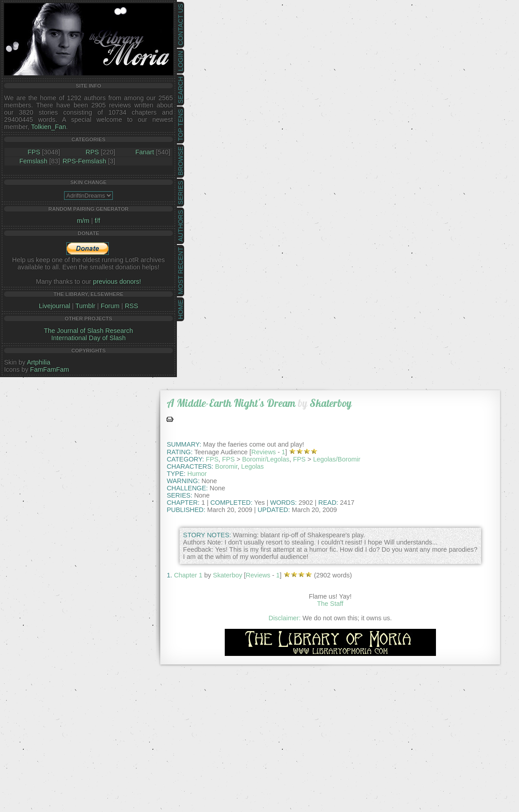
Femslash (33, 161)
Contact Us (181, 25)
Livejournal (55, 306)
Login (181, 61)
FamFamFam (50, 369)
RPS (93, 152)
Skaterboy (331, 403)
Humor (197, 474)
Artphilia (38, 362)
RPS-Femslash (84, 161)
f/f (97, 221)
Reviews (264, 452)
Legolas (252, 466)
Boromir (227, 466)
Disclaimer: (285, 618)
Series (181, 193)
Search (181, 90)
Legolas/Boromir (337, 459)
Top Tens (181, 125)
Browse (181, 161)
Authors (181, 226)
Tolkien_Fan (49, 127)
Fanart (145, 152)
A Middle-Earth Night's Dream (231, 403)
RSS (131, 306)
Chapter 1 (188, 575)
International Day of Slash (89, 338)
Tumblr (85, 306)
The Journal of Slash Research (88, 331)
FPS (34, 152)
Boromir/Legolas (266, 459)
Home (181, 309)
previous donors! (117, 281)
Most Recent (181, 271)
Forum (110, 306)
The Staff (330, 604)
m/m (83, 221)
